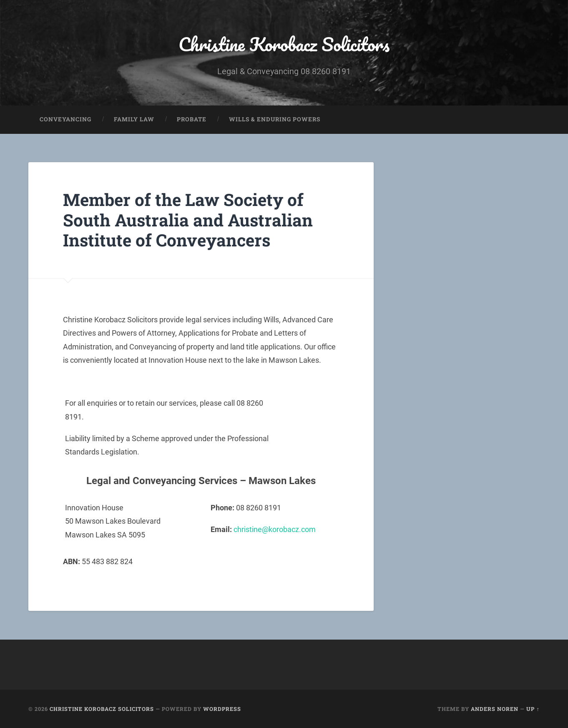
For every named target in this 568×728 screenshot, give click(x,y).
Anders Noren (495, 709)
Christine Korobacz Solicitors (284, 44)
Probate (192, 119)
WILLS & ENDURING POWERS (275, 119)
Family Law (134, 119)
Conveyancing (65, 119)
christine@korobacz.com (275, 529)
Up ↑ (533, 709)
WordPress (222, 709)
